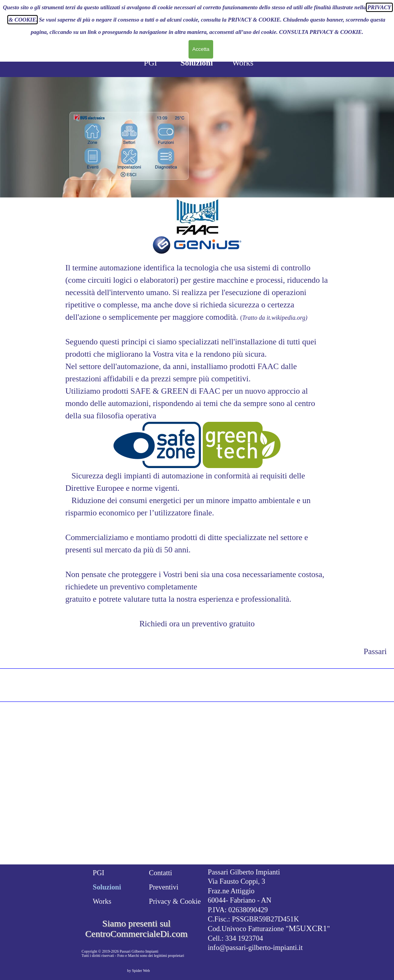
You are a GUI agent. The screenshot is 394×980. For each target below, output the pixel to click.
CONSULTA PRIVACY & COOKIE (320, 16)
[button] (157, 446)
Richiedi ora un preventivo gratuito (197, 624)
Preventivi (164, 887)
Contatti (160, 873)
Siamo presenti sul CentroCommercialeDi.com (137, 929)
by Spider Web (138, 971)
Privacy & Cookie (175, 901)
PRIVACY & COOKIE (254, 4)
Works (243, 63)
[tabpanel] (197, 446)
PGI (150, 63)
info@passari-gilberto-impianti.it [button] (255, 947)
